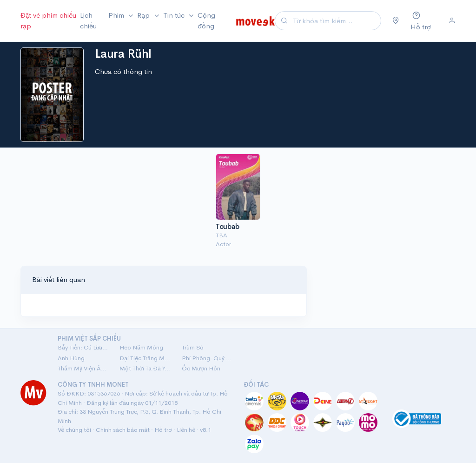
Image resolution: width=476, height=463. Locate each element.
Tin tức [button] (175, 15)
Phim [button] (117, 15)
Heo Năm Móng (141, 347)
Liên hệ (186, 430)
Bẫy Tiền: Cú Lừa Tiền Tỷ (83, 347)
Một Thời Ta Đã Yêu (145, 368)
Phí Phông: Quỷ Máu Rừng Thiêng (207, 358)
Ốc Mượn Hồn (201, 368)
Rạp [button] (144, 15)
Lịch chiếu (88, 20)
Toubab (227, 226)
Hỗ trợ (163, 430)
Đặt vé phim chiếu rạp (48, 20)
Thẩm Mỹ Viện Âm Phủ (83, 368)
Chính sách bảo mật (123, 430)
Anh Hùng (71, 358)
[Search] (336, 21)
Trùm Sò (193, 347)
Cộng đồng (206, 20)
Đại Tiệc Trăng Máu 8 (145, 358)
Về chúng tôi (74, 430)
